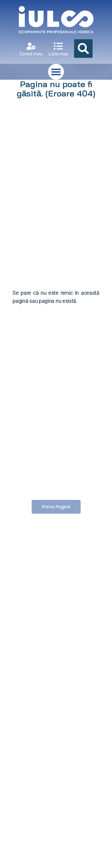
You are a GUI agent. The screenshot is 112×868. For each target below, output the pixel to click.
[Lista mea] (58, 46)
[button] (83, 49)
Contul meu (31, 54)
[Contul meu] (31, 46)
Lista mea (58, 54)
